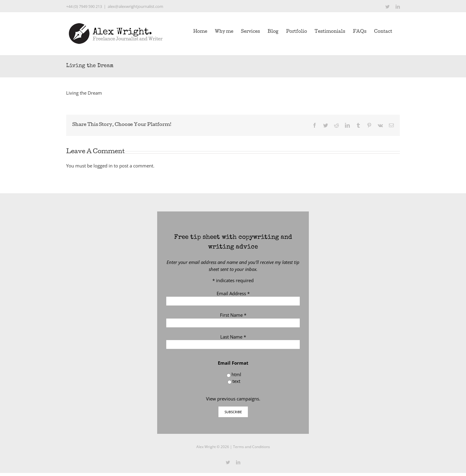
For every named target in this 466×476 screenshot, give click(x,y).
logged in (103, 166)
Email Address (233, 293)
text (236, 381)
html (236, 374)
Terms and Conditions (252, 447)
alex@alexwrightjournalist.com (135, 6)
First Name (233, 315)
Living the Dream (84, 93)
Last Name (233, 337)
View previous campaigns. (233, 399)
